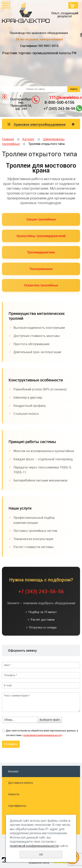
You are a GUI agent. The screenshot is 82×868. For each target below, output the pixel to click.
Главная (8, 139)
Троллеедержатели (41, 252)
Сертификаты (17, 806)
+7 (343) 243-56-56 (59, 108)
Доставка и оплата (20, 783)
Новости (14, 794)
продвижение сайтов (39, 863)
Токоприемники (41, 269)
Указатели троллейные (41, 285)
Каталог (28, 139)
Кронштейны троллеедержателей (41, 236)
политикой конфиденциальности (42, 735)
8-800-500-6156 (59, 102)
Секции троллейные (41, 219)
